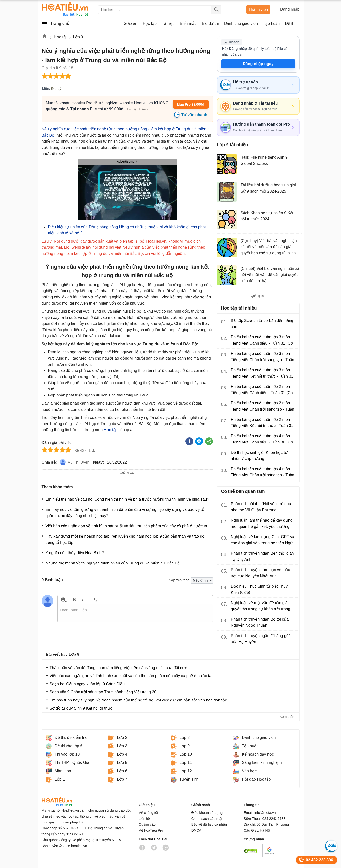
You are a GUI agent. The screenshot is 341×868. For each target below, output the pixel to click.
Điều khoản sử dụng (207, 813)
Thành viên (258, 9)
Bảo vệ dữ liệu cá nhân (209, 824)
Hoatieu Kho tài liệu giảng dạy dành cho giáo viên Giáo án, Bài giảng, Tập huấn (65, 9)
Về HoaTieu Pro (151, 830)
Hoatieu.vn (45, 37)
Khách (232, 42)
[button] (127, 192)
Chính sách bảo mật (207, 819)
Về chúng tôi (148, 813)
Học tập (61, 37)
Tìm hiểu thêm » (137, 109)
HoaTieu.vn (64, 802)
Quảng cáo (147, 824)
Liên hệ (144, 819)
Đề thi (290, 23)
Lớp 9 (78, 37)
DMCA (196, 830)
